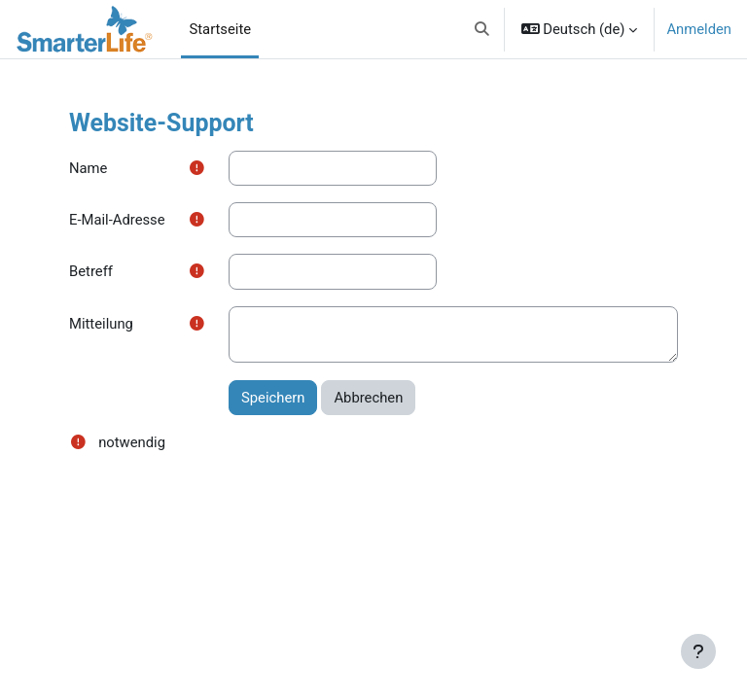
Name (88, 168)
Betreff (91, 271)
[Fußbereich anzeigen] (698, 651)
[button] (482, 29)
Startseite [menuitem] (220, 29)
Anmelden (699, 29)
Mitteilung (101, 324)
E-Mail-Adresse (117, 220)
